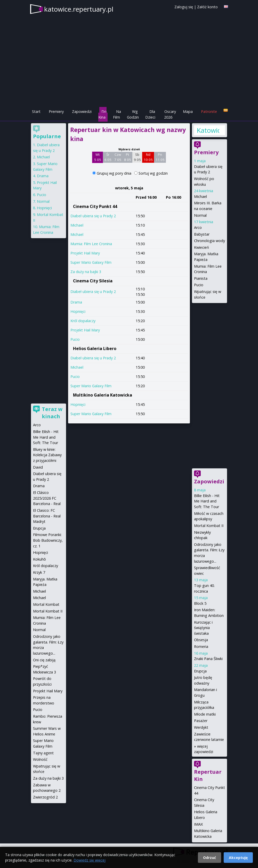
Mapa (188, 111)
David (38, 467)
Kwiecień (201, 247)
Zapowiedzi (82, 111)
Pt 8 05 (128, 157)
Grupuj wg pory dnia (115, 173)
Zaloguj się (184, 7)
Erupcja (200, 671)
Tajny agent (43, 753)
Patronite (209, 111)
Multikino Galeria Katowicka (103, 395)
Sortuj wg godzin (153, 173)
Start (36, 111)
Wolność (40, 759)
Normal (200, 215)
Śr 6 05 (108, 157)
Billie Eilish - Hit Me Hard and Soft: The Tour (207, 501)
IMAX (198, 824)
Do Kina (102, 114)
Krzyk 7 (39, 572)
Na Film (117, 114)
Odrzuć (209, 858)
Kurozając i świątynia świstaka (203, 628)
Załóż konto (207, 7)
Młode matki (205, 714)
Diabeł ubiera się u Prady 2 (93, 216)
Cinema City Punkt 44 (95, 206)
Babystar (202, 234)
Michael (77, 225)
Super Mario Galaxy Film (91, 262)
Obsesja (201, 640)
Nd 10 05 (148, 157)
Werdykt (201, 727)
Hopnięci (78, 311)
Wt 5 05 (98, 157)
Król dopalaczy (83, 321)
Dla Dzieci (150, 114)
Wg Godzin (133, 114)
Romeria (201, 646)
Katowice (208, 130)
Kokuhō (39, 559)
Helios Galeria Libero (95, 348)
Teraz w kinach (52, 413)
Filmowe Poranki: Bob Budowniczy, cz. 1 (48, 540)
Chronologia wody (209, 241)
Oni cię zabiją (44, 660)
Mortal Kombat (46, 604)
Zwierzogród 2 (45, 797)
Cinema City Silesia (93, 281)
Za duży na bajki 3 (86, 272)
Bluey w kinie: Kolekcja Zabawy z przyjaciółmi (47, 455)
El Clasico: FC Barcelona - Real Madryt (47, 516)
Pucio (75, 339)
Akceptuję (238, 858)
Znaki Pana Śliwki (208, 659)
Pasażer (201, 721)
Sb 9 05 (137, 157)
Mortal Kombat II (209, 526)
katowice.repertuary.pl (79, 9)
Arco (198, 227)
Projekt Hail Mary (85, 253)
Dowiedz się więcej (90, 860)
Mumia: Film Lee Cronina (91, 244)
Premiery (56, 111)
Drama (76, 302)
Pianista (201, 278)
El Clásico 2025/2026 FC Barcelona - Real (47, 498)
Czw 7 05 (118, 157)
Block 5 (200, 603)
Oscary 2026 (170, 114)
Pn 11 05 (160, 157)
